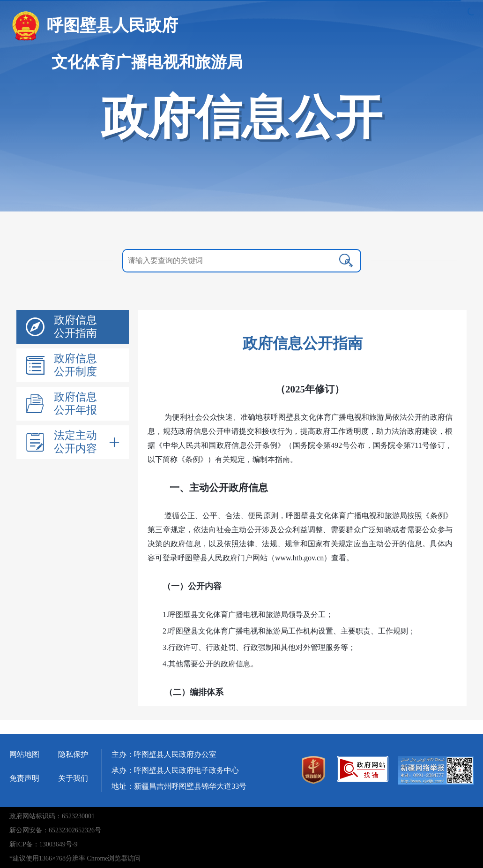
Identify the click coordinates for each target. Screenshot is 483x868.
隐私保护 (73, 754)
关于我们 (73, 778)
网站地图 (24, 754)
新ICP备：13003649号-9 (43, 844)
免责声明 (24, 778)
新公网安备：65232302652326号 (55, 830)
